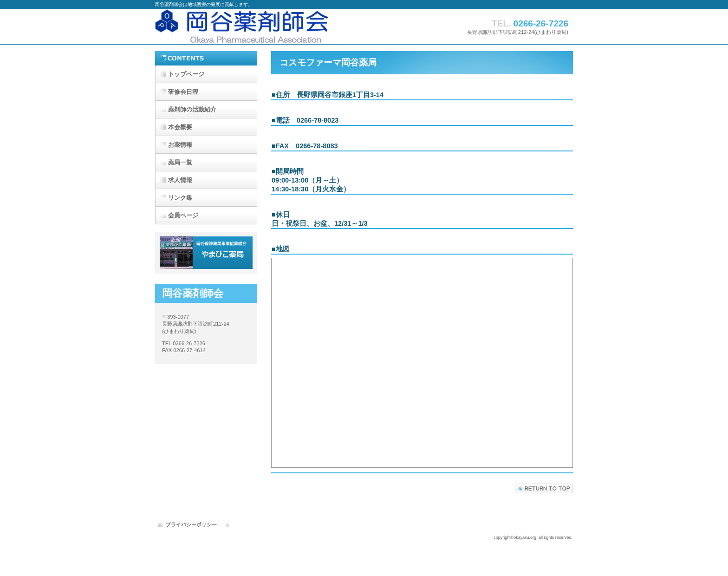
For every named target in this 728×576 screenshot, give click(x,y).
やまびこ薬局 (206, 253)
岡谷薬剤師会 (248, 27)
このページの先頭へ (544, 488)
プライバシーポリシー (191, 524)
